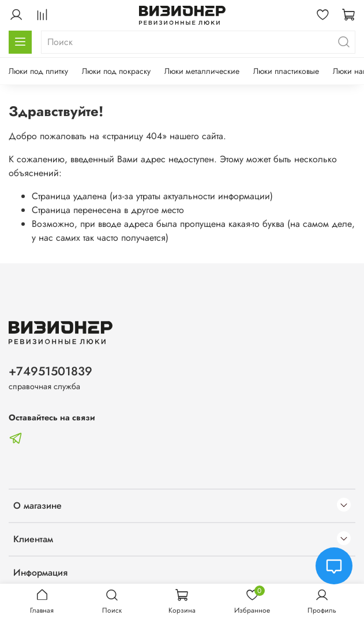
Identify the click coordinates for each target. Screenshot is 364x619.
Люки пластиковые (286, 71)
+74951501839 (50, 371)
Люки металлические (202, 71)
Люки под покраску (116, 71)
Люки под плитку (38, 71)
